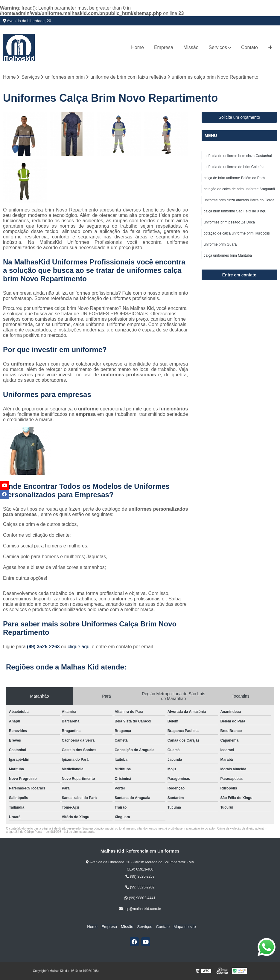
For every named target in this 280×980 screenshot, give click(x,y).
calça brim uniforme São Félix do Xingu (235, 213)
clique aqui (79, 647)
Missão (191, 47)
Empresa (164, 47)
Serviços (218, 47)
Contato (249, 47)
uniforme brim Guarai (221, 247)
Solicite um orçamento (239, 118)
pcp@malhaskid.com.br (140, 909)
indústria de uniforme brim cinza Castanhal (238, 156)
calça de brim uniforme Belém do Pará (234, 179)
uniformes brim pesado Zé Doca (229, 224)
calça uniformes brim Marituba (228, 258)
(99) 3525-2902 (140, 888)
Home (137, 47)
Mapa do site (182, 927)
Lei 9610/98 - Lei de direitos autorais (70, 832)
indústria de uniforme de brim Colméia (234, 168)
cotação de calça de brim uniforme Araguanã (239, 190)
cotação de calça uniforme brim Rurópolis (237, 236)
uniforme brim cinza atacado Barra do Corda (239, 202)
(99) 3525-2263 (44, 647)
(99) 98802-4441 (140, 898)
